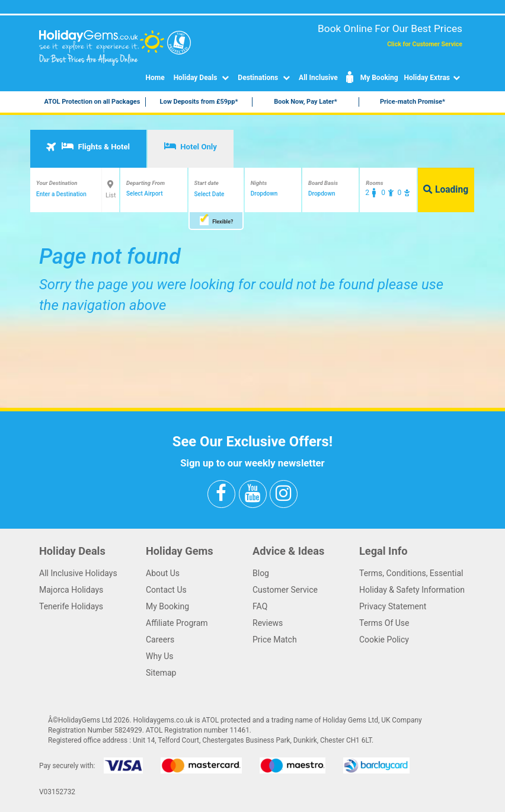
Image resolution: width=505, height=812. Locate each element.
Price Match (275, 640)
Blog (261, 573)
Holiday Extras (434, 78)
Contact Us (166, 590)
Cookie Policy (384, 640)
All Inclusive (318, 78)
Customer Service (285, 590)
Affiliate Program (177, 623)
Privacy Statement (393, 606)
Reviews (268, 623)
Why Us (160, 656)
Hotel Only (191, 146)
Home (155, 78)
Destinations (265, 78)
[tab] (88, 149)
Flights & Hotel (87, 146)
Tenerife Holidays (71, 606)
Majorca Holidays (71, 590)
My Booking (371, 78)
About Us (163, 573)
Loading (446, 190)
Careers (160, 640)
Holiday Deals (203, 78)
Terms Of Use (384, 623)
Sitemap (161, 673)
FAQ (260, 606)
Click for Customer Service (425, 44)
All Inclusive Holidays (78, 573)
